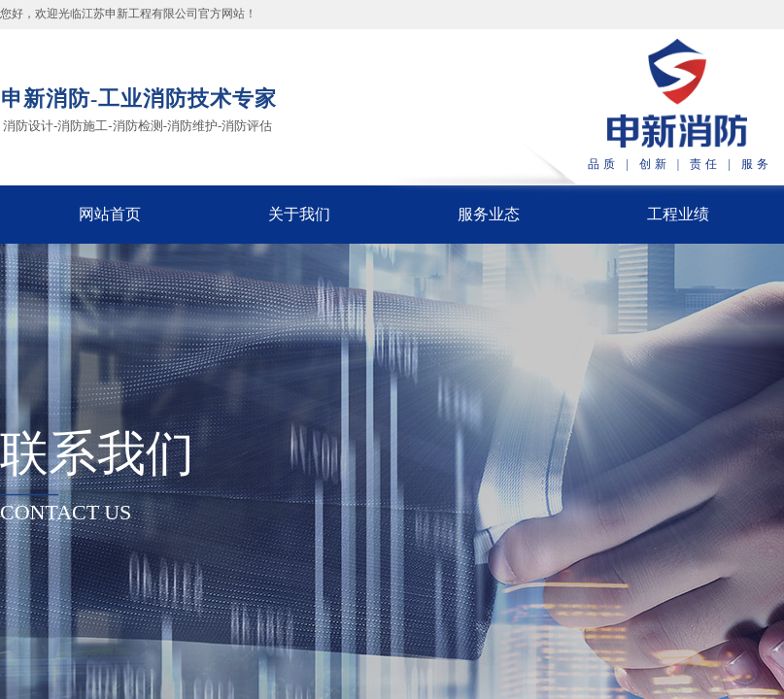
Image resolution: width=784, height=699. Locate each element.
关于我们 (299, 214)
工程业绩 (678, 214)
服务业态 (489, 214)
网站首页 (110, 214)
